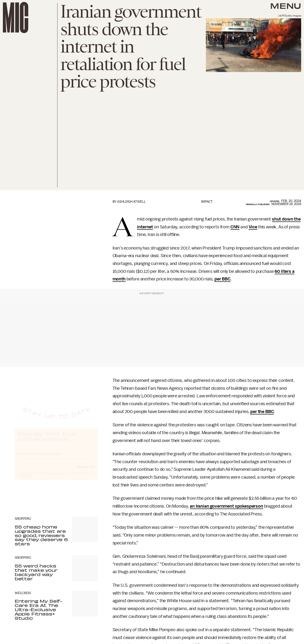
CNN (235, 227)
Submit (86, 471)
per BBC (223, 279)
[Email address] (56, 457)
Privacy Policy (24, 480)
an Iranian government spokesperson (226, 506)
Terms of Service (81, 478)
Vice (253, 227)
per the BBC (262, 412)
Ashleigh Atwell (131, 202)
